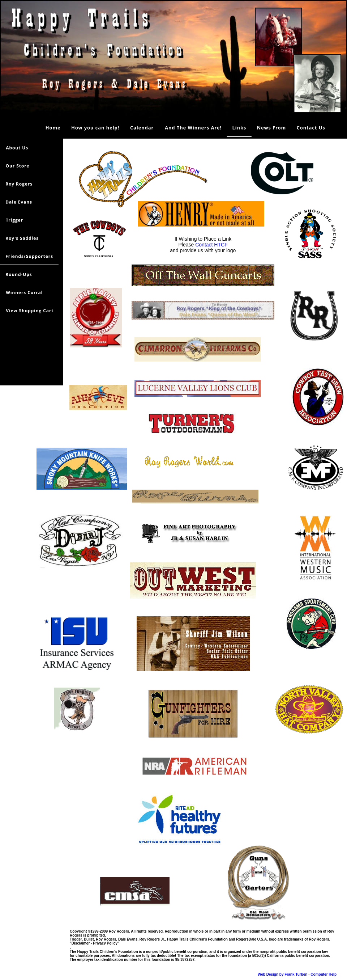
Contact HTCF (211, 245)
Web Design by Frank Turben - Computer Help (297, 974)
